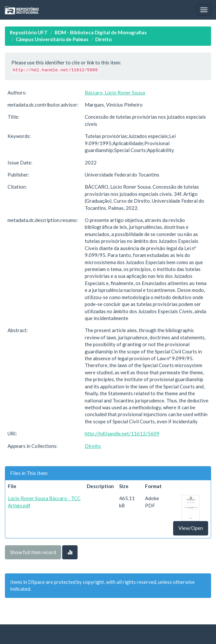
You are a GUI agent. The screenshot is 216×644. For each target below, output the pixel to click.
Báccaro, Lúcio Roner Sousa (115, 93)
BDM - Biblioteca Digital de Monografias (101, 32)
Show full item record (33, 552)
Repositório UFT (29, 32)
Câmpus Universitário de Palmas (52, 39)
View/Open (191, 528)
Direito (103, 39)
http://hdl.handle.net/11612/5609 (122, 433)
